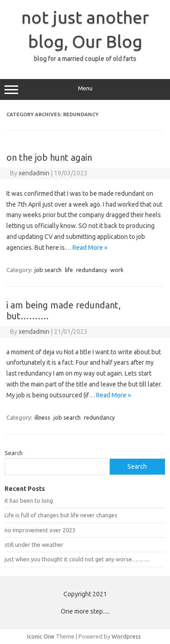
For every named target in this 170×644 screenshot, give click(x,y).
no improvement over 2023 (40, 530)
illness (42, 417)
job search (48, 270)
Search (14, 453)
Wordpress (126, 636)
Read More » (90, 248)
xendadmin (34, 173)
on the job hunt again (49, 157)
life (69, 270)
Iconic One (41, 636)
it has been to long (29, 500)
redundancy (92, 270)
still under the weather (34, 545)
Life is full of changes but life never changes (61, 515)
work (117, 270)
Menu (85, 89)
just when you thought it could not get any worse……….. (77, 559)
